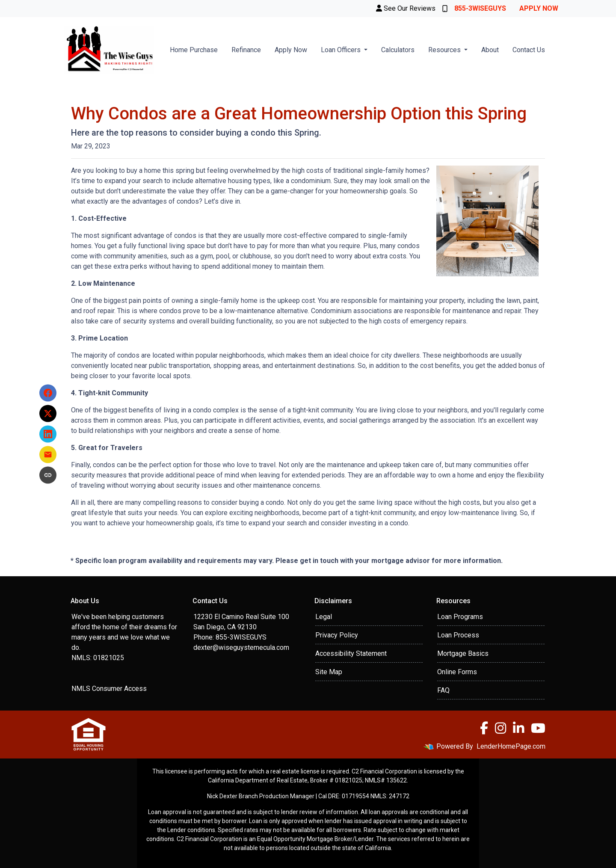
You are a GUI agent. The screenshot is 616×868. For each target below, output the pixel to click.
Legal (324, 617)
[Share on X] (48, 414)
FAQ (443, 690)
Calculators (398, 50)
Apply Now (539, 8)
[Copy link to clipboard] (48, 475)
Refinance (246, 50)
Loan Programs (460, 617)
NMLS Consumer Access (109, 689)
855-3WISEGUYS (474, 8)
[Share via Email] (48, 455)
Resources (445, 50)
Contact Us (529, 50)
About (490, 50)
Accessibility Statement (351, 653)
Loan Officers (342, 50)
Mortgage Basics (463, 653)
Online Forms (457, 672)
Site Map (329, 672)
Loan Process (458, 635)
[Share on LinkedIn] (48, 434)
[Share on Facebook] (48, 393)
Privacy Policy (337, 635)
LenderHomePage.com (511, 746)
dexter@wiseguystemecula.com (241, 647)
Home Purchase (194, 50)
